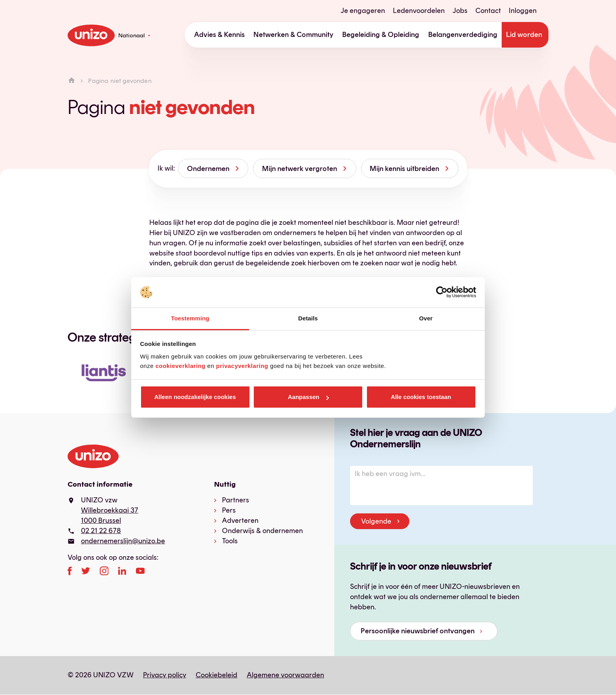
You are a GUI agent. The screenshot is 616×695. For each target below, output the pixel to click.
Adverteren (240, 520)
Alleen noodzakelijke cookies (195, 397)
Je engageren (363, 11)
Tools (230, 541)
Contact (488, 11)
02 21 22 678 (101, 531)
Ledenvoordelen (419, 11)
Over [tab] (426, 318)
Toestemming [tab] (190, 318)
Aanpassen (308, 397)
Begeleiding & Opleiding (381, 35)
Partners (236, 500)
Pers (229, 510)
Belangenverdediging (463, 35)
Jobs (460, 11)
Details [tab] (308, 318)
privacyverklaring (242, 366)
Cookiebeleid (216, 675)
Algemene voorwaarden (285, 675)
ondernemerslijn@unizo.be (123, 541)
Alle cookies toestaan (421, 397)
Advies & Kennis (219, 35)
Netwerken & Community (293, 35)
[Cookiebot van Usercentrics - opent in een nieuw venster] (442, 292)
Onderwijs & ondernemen (262, 531)
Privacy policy (165, 675)
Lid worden (524, 35)
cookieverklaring (181, 366)
